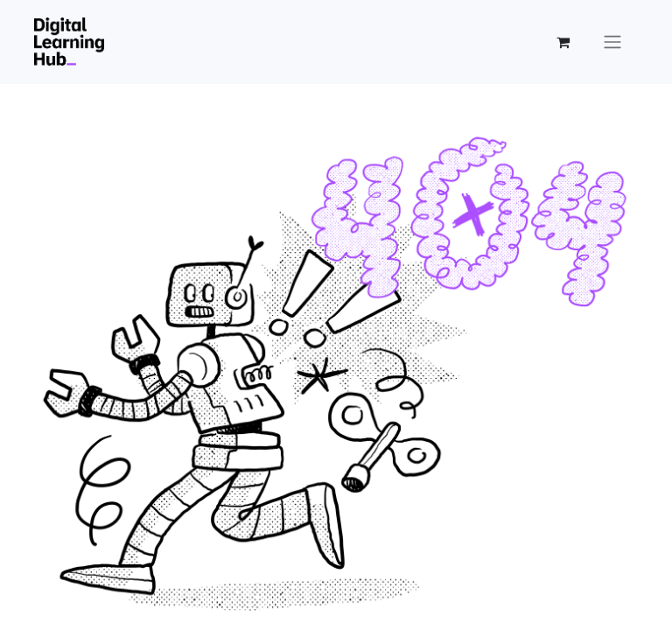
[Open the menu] (612, 42)
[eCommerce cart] (563, 42)
